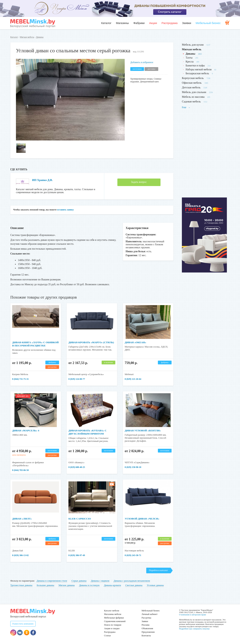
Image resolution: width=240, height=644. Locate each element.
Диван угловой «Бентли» (143, 430)
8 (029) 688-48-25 (77, 467)
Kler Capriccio (80, 519)
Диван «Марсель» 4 (26, 430)
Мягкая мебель (27, 37)
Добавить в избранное (142, 62)
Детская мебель (191, 87)
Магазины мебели (113, 614)
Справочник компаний (115, 621)
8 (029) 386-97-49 (77, 555)
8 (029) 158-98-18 (133, 467)
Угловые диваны (155, 585)
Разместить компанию (23, 624)
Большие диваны (45, 585)
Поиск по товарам (113, 625)
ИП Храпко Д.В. (43, 180)
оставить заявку (66, 210)
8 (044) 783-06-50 (20, 470)
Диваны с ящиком (100, 581)
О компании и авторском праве (193, 615)
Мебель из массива (193, 97)
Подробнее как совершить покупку (194, 629)
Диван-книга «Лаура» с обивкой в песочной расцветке (29, 346)
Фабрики (139, 23)
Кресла (190, 62)
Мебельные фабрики (114, 618)
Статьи (107, 636)
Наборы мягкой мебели (199, 69)
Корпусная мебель (193, 78)
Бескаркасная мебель (197, 73)
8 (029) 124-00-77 (77, 379)
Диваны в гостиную (89, 585)
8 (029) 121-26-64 (133, 379)
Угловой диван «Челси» (143, 519)
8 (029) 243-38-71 (133, 555)
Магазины (122, 23)
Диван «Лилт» (22, 519)
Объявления (147, 628)
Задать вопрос (139, 182)
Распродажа (169, 23)
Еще (186, 107)
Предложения (148, 632)
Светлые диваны (134, 585)
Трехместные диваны (21, 585)
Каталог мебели (112, 611)
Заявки (187, 23)
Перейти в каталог (158, 570)
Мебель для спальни (194, 92)
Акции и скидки (112, 628)
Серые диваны (79, 581)
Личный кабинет (150, 614)
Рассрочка (146, 618)
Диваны (40, 37)
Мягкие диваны (67, 585)
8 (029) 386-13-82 (20, 555)
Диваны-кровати (112, 585)
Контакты (146, 636)
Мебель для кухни (193, 45)
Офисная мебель (192, 83)
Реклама (145, 625)
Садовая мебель (191, 101)
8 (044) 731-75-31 (20, 379)
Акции (153, 23)
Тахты (189, 58)
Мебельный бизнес (208, 23)
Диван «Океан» (136, 342)
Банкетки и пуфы (195, 66)
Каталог (106, 23)
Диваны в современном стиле (52, 581)
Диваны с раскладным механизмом (132, 581)
